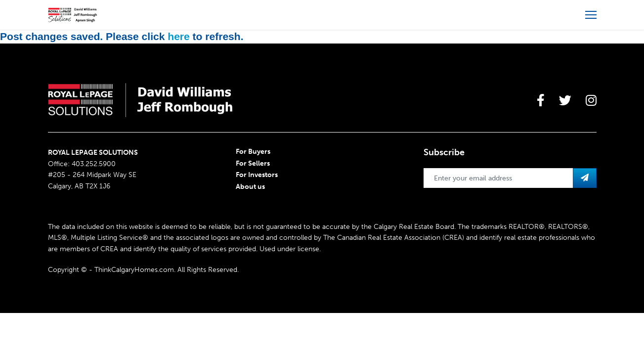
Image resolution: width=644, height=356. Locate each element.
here (178, 36)
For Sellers (253, 163)
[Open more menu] (591, 15)
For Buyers (253, 152)
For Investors (257, 175)
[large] (541, 100)
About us (250, 187)
